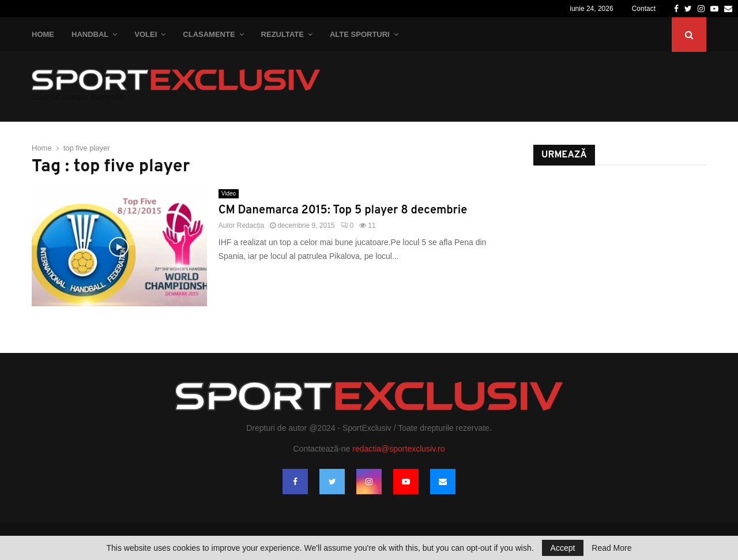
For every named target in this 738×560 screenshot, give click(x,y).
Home (43, 34)
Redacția (251, 225)
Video (229, 193)
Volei (146, 34)
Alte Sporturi (360, 34)
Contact (644, 9)
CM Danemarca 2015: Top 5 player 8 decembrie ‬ (344, 211)
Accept (563, 548)
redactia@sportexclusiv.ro (398, 449)
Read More (611, 548)
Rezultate (283, 34)
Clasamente (209, 34)
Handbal (90, 34)
